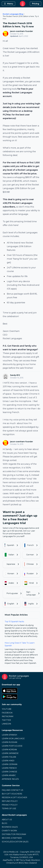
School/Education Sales (15, 842)
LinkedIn (6, 724)
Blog (5, 823)
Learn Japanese (10, 753)
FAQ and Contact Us (12, 790)
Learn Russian (10, 742)
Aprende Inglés (10, 779)
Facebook (7, 713)
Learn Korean (9, 750)
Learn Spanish (9, 735)
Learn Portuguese (12, 746)
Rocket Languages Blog (13, 14)
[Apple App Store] (21, 691)
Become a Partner (12, 838)
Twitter (6, 720)
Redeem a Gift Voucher (14, 797)
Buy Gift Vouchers (12, 794)
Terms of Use (9, 809)
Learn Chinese (10, 772)
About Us (7, 820)
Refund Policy (10, 801)
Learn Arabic (9, 775)
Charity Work (9, 831)
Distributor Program (14, 834)
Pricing (36, 4)
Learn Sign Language (13, 739)
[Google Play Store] (21, 697)
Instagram (8, 716)
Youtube (7, 709)
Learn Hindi (8, 761)
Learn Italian (9, 757)
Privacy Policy (10, 805)
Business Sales (10, 827)
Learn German (10, 764)
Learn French (9, 768)
